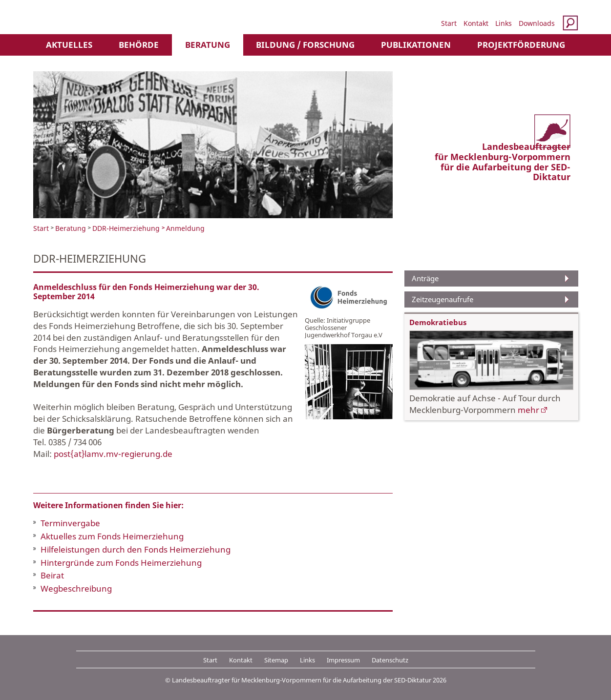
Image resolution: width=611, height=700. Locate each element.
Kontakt (476, 23)
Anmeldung (185, 228)
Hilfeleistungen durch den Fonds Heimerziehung (136, 549)
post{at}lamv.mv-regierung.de (113, 454)
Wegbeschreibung (76, 588)
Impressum (343, 660)
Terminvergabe (70, 523)
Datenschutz (390, 660)
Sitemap (276, 660)
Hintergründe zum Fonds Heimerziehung (121, 563)
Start (449, 23)
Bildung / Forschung (305, 45)
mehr (528, 410)
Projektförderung (521, 45)
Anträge (425, 278)
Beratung (208, 45)
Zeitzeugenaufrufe (442, 299)
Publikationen (416, 45)
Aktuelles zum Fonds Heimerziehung (112, 536)
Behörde (139, 45)
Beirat (52, 575)
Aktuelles (69, 45)
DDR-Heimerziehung (126, 228)
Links (504, 23)
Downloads (537, 23)
